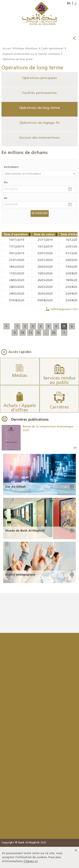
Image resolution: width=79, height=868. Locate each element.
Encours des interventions (39, 138)
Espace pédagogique (20, 574)
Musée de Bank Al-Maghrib (25, 531)
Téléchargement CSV (64, 309)
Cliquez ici (31, 861)
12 (38, 333)
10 (23, 333)
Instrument (11, 167)
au (6, 198)
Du (6, 182)
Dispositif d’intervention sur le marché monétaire (31, 54)
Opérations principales (39, 78)
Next (76, 448)
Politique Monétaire (26, 48)
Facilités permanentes (39, 93)
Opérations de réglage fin (39, 123)
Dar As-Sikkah (15, 487)
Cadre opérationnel (52, 48)
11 (30, 333)
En (69, 3)
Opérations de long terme (39, 108)
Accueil (7, 48)
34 (54, 333)
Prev (75, 448)
